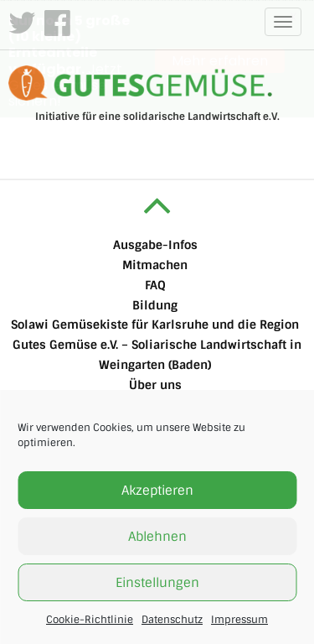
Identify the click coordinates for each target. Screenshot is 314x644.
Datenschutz (172, 620)
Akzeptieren (157, 491)
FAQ (155, 284)
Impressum (239, 620)
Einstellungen (157, 583)
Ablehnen (157, 537)
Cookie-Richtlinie (90, 620)
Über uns (155, 384)
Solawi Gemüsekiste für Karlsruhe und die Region (155, 325)
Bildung (155, 304)
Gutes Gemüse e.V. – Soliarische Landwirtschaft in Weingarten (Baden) (157, 355)
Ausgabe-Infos (155, 245)
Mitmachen (155, 264)
